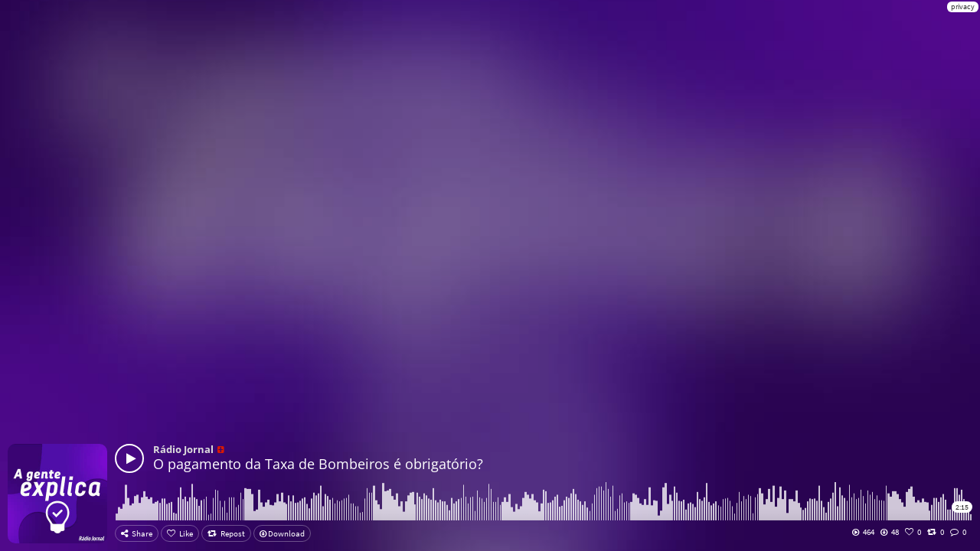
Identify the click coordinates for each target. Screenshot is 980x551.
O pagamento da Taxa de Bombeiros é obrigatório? (318, 464)
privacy (963, 7)
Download (282, 533)
